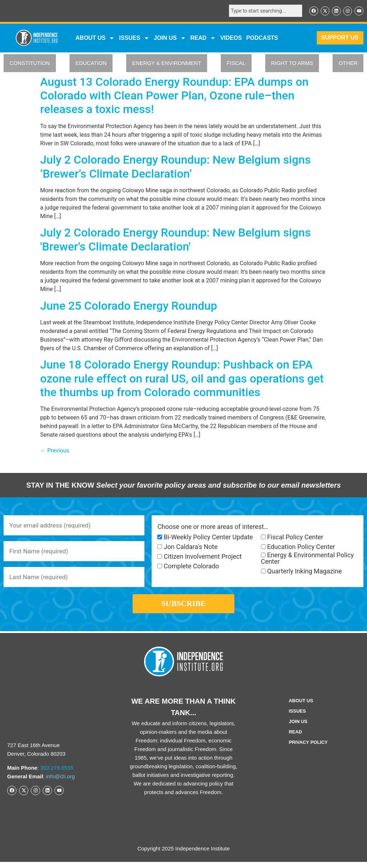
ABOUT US (95, 38)
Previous (55, 451)
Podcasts (262, 38)
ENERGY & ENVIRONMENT (167, 64)
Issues (134, 38)
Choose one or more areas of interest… (213, 527)
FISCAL (236, 64)
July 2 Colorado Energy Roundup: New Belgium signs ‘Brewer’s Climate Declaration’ (175, 167)
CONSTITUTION (30, 64)
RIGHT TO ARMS (292, 64)
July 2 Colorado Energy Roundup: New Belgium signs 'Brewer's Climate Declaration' (175, 240)
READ (203, 38)
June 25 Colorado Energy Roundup (129, 306)
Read (295, 738)
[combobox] (263, 11)
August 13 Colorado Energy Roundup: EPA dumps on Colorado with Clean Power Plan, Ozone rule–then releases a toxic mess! (174, 96)
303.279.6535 (57, 774)
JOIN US (170, 38)
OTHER (348, 64)
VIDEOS (231, 38)
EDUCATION (91, 64)
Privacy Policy (308, 748)
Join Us (298, 728)
